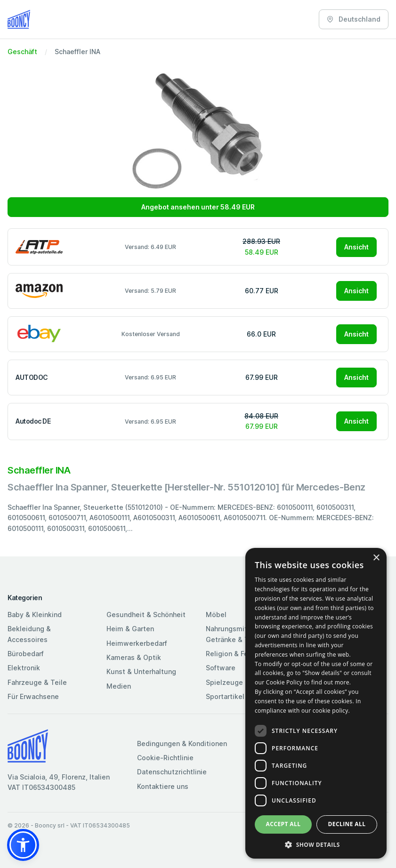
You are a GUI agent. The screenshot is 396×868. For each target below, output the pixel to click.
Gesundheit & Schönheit (146, 615)
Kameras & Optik (134, 657)
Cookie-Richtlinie (165, 758)
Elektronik (24, 668)
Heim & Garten (130, 629)
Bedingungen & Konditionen (182, 743)
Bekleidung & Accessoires (29, 634)
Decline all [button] (347, 824)
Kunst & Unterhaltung (141, 671)
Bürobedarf (26, 654)
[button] (23, 845)
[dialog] (316, 703)
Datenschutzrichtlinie (172, 772)
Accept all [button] (283, 824)
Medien (119, 686)
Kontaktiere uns (163, 786)
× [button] (376, 558)
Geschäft (22, 52)
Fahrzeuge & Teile (37, 682)
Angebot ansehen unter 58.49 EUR (198, 207)
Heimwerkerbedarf (137, 643)
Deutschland (354, 19)
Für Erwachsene (33, 696)
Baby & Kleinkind (35, 615)
